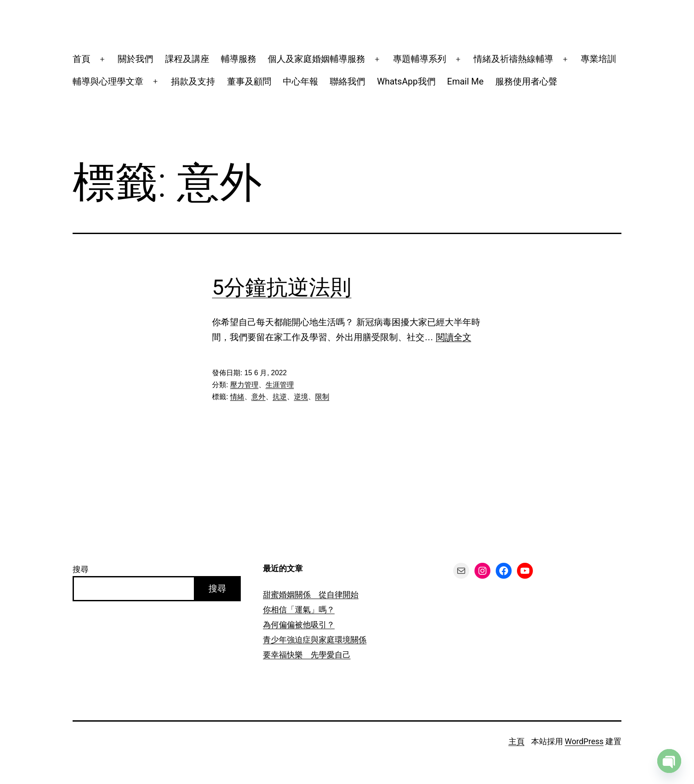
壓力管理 (244, 385)
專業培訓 (598, 59)
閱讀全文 (454, 337)
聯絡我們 (347, 81)
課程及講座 (187, 59)
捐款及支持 (193, 81)
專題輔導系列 (420, 59)
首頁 (81, 59)
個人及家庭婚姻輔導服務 (316, 59)
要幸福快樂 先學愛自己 (307, 655)
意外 (258, 397)
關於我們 (135, 59)
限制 (322, 397)
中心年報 (301, 81)
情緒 (237, 397)
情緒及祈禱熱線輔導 (513, 59)
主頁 (517, 741)
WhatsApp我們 (406, 81)
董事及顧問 (249, 81)
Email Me (465, 81)
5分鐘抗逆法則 (282, 287)
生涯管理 (280, 385)
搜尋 (81, 569)
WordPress (584, 741)
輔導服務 (239, 59)
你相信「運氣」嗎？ (299, 609)
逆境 (301, 397)
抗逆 (280, 397)
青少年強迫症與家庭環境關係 (315, 640)
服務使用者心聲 (526, 81)
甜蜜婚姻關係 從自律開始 (311, 594)
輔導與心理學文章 (108, 81)
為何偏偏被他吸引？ (299, 625)
